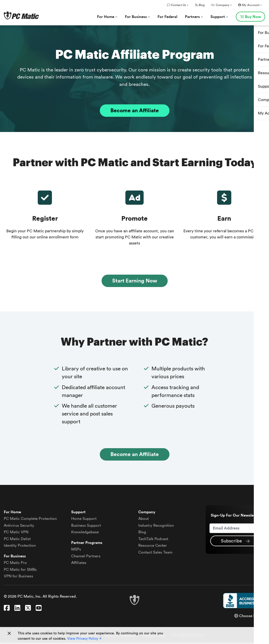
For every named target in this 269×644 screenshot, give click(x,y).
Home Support (84, 519)
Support (219, 17)
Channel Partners (86, 557)
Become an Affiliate (135, 111)
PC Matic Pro (15, 564)
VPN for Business (18, 577)
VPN (16, 533)
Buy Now (251, 17)
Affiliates (79, 564)
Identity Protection (20, 546)
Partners (194, 17)
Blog (200, 5)
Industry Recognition (156, 526)
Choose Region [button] (250, 617)
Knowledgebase (85, 533)
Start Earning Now (135, 281)
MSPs (76, 550)
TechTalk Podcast (153, 539)
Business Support (86, 526)
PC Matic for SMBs (20, 570)
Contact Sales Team (155, 553)
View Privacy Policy (84, 639)
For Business (137, 17)
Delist (17, 539)
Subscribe (235, 542)
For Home (107, 17)
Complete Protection (30, 519)
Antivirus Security (19, 526)
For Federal (167, 17)
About (143, 519)
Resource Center (153, 546)
